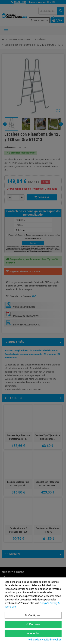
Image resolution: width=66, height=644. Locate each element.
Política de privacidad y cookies (45, 640)
